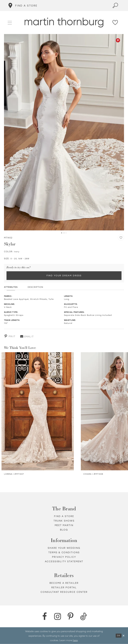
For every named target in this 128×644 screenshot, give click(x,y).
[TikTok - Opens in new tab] (83, 616)
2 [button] (63, 233)
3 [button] (65, 233)
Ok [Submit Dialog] (119, 636)
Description (35, 287)
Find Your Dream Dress (64, 276)
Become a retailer (64, 583)
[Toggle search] (115, 6)
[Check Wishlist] (115, 23)
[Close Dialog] (124, 636)
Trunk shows (64, 521)
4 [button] (66, 233)
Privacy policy (64, 557)
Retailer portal (64, 588)
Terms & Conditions (64, 552)
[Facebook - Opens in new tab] (44, 616)
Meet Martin (64, 525)
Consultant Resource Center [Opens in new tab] (64, 592)
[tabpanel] (64, 132)
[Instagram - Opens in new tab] (57, 616)
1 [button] (61, 233)
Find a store (64, 516)
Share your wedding (64, 548)
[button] (10, 22)
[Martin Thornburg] (64, 23)
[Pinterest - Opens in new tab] (118, 40)
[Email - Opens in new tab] (27, 336)
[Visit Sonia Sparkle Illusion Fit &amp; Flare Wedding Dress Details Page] (38, 411)
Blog (64, 530)
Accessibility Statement (64, 561)
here (75, 640)
